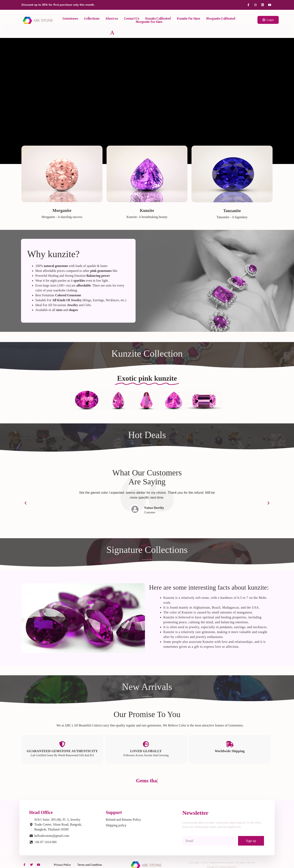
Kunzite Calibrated (158, 19)
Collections (92, 19)
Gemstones (70, 19)
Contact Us (131, 19)
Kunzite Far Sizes (188, 19)
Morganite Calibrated (221, 19)
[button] (26, 503)
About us (111, 19)
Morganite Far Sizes (149, 22)
